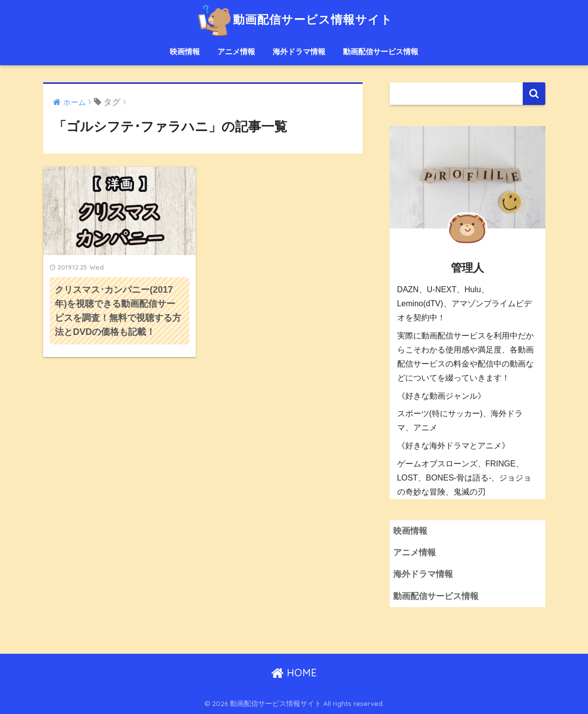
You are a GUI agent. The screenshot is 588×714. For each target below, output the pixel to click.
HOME (294, 673)
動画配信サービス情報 (381, 51)
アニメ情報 (236, 51)
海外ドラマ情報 (299, 51)
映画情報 (185, 51)
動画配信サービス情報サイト (294, 19)
